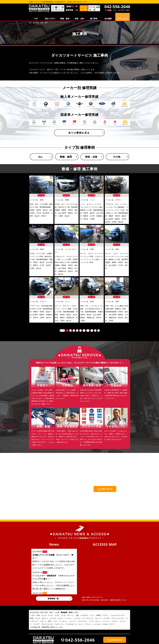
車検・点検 (79, 19)
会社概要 (108, 19)
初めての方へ (50, 19)
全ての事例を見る (79, 133)
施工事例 (94, 19)
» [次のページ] (95, 330)
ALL (40, 157)
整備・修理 (65, 19)
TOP (36, 19)
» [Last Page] (99, 330)
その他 (117, 157)
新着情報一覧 (53, 599)
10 (88, 330)
